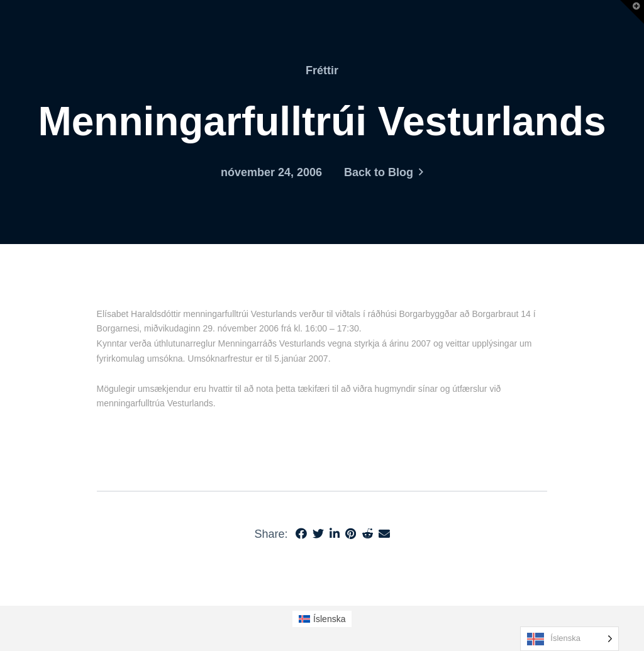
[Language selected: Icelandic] (569, 639)
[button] (632, 12)
